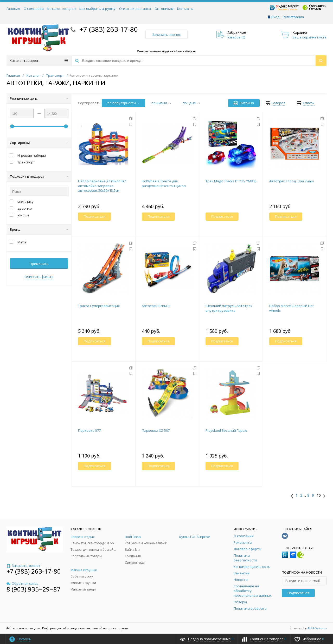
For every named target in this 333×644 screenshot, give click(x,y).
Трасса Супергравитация (99, 306)
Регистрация (293, 17)
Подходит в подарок (39, 176)
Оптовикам (164, 9)
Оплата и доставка (135, 9)
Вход (275, 17)
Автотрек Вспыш (156, 306)
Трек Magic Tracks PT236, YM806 (231, 181)
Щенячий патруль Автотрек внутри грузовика (229, 308)
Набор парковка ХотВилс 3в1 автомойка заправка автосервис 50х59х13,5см (102, 186)
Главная (13, 9)
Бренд (39, 229)
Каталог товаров (62, 9)
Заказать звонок (166, 35)
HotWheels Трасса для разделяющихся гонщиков (164, 183)
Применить (39, 264)
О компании (34, 9)
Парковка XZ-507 (156, 430)
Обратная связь (23, 583)
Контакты (185, 9)
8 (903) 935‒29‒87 (34, 589)
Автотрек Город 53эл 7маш (292, 181)
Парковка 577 (89, 430)
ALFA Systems (317, 628)
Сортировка (39, 143)
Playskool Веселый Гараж (226, 430)
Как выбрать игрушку (97, 9)
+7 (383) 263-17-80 (108, 29)
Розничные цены (39, 98)
